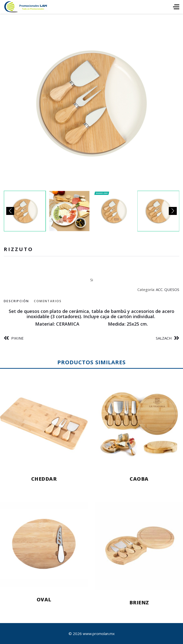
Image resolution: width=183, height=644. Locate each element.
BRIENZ (139, 602)
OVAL (44, 599)
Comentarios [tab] (48, 301)
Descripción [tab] (16, 301)
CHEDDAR (44, 479)
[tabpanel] (91, 318)
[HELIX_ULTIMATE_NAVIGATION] (176, 7)
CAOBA (139, 479)
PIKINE (17, 338)
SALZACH (164, 338)
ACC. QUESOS (168, 289)
